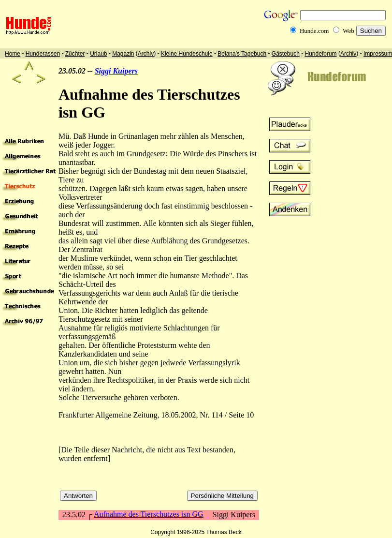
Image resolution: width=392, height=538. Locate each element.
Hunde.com (314, 31)
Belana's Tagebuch (242, 54)
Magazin (123, 54)
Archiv (146, 54)
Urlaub (98, 54)
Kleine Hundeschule (187, 54)
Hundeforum (321, 54)
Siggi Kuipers (116, 71)
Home (13, 54)
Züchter (75, 54)
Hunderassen (43, 54)
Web (348, 31)
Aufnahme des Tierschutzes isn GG (149, 514)
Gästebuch (286, 54)
